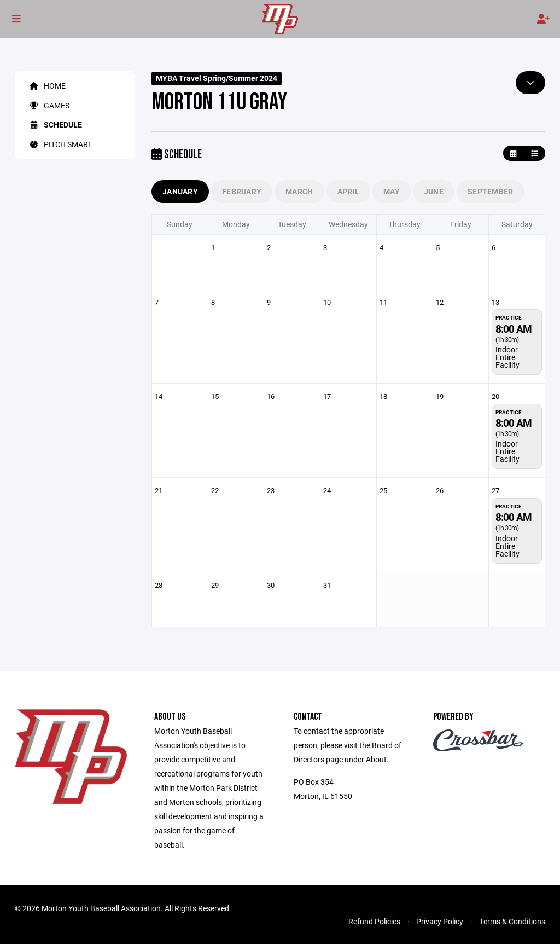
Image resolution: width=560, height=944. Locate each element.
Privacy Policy (440, 921)
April (348, 191)
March (299, 191)
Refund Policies (374, 921)
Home (46, 86)
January (180, 191)
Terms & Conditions (512, 921)
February (242, 191)
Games (48, 105)
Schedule (54, 124)
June (434, 191)
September (491, 191)
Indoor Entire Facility (507, 357)
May (392, 191)
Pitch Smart (59, 144)
